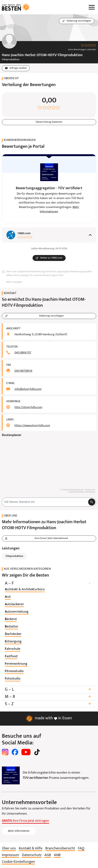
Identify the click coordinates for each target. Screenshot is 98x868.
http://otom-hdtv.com (28, 407)
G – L (49, 689)
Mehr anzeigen (14, 282)
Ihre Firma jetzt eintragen (25, 821)
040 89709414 (23, 371)
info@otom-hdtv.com (28, 389)
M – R (49, 697)
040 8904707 (23, 353)
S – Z (49, 704)
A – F (49, 583)
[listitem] (25, 590)
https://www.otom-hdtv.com (32, 426)
